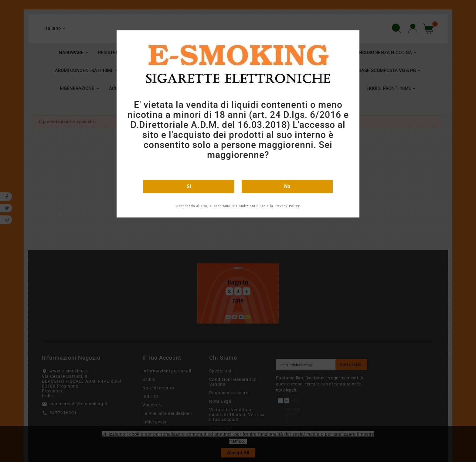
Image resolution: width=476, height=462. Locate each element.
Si (189, 186)
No (287, 186)
